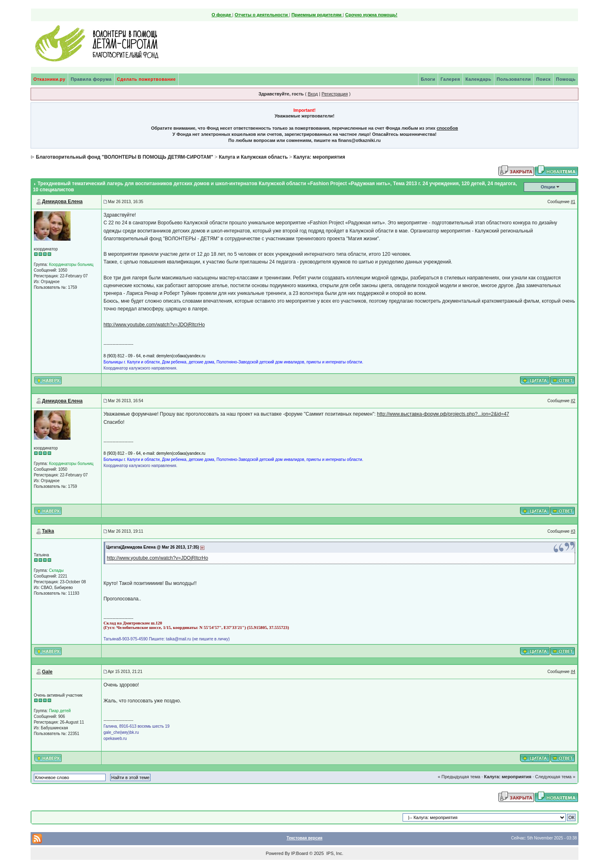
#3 (573, 531)
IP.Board (300, 853)
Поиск (544, 79)
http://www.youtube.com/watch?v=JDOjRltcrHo (154, 325)
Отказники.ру (50, 79)
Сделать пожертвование (146, 79)
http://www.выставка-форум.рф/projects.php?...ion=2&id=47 (443, 414)
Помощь (566, 79)
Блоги (428, 79)
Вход (313, 94)
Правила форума (91, 79)
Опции (548, 187)
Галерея (450, 79)
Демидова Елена (62, 201)
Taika (48, 531)
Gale (47, 672)
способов (447, 128)
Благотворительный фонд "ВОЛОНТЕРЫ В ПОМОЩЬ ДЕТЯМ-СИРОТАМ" (125, 157)
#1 (573, 202)
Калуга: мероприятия (319, 157)
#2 (573, 401)
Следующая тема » (555, 777)
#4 (573, 672)
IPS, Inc (334, 853)
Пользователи (514, 79)
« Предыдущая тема (459, 777)
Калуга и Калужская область (253, 157)
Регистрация (334, 94)
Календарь (478, 79)
